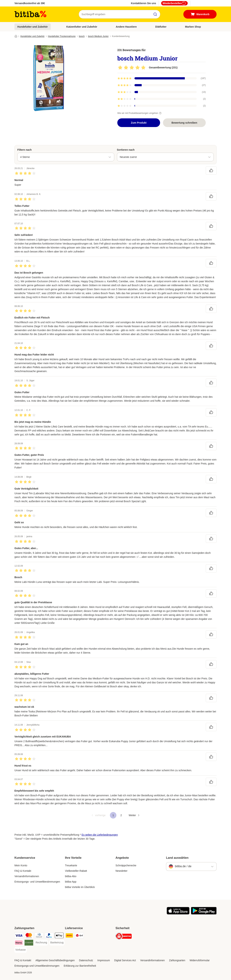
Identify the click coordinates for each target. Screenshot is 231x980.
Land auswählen (177, 858)
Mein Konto (21, 865)
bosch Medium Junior (98, 36)
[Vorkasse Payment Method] (21, 950)
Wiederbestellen (174, 3)
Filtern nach (24, 150)
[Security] (124, 937)
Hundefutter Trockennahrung (62, 36)
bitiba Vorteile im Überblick (80, 887)
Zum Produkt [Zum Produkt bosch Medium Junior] (139, 123)
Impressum (104, 960)
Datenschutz (86, 960)
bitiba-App (71, 882)
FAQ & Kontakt (23, 871)
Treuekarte (71, 865)
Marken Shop (193, 27)
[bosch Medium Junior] (49, 78)
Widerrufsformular (200, 960)
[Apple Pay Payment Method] (59, 936)
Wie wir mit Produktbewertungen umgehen (140, 113)
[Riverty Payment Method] (29, 943)
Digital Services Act (125, 960)
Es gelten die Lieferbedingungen (100, 835)
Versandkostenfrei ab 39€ (30, 3)
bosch (82, 36)
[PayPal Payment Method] (49, 936)
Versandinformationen (27, 876)
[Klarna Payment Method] (19, 943)
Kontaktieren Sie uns (143, 3)
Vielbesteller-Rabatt (76, 871)
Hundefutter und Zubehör (33, 27)
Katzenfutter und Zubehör (82, 27)
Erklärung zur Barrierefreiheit (80, 966)
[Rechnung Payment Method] (41, 943)
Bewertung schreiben (184, 123)
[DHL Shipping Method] (69, 936)
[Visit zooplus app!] (178, 914)
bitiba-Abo (71, 876)
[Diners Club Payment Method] (39, 936)
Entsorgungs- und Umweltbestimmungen (37, 882)
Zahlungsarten (177, 960)
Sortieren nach (126, 150)
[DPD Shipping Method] (79, 936)
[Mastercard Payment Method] (29, 936)
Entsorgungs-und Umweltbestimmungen (37, 966)
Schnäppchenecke (126, 865)
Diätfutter (161, 27)
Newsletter (121, 871)
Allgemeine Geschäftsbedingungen (55, 960)
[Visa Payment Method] (19, 936)
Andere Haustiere (126, 27)
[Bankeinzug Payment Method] (57, 943)
